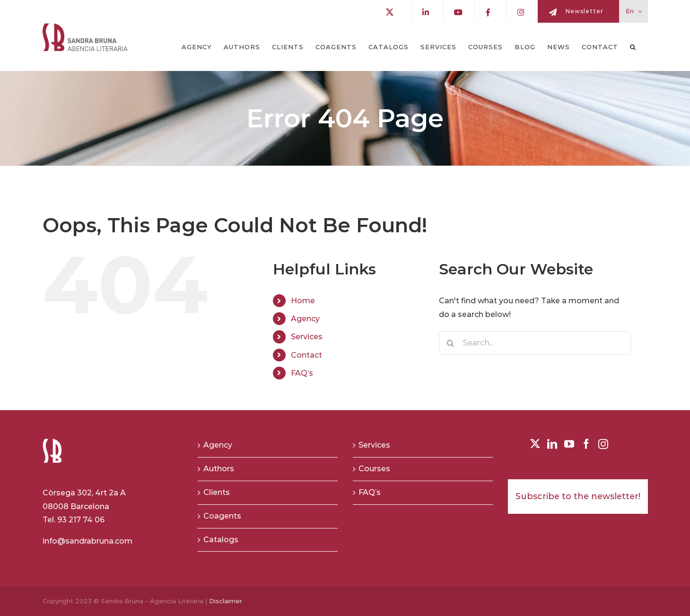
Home (303, 301)
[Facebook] (586, 444)
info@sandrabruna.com (87, 541)
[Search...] (535, 343)
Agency (305, 319)
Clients (217, 492)
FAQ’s (302, 373)
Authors (219, 469)
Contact (306, 355)
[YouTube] (569, 444)
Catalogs (221, 540)
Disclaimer (226, 601)
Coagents (222, 516)
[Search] (451, 343)
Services (307, 337)
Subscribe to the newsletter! (578, 496)
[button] (633, 47)
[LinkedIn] (552, 444)
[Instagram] (603, 444)
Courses (374, 469)
